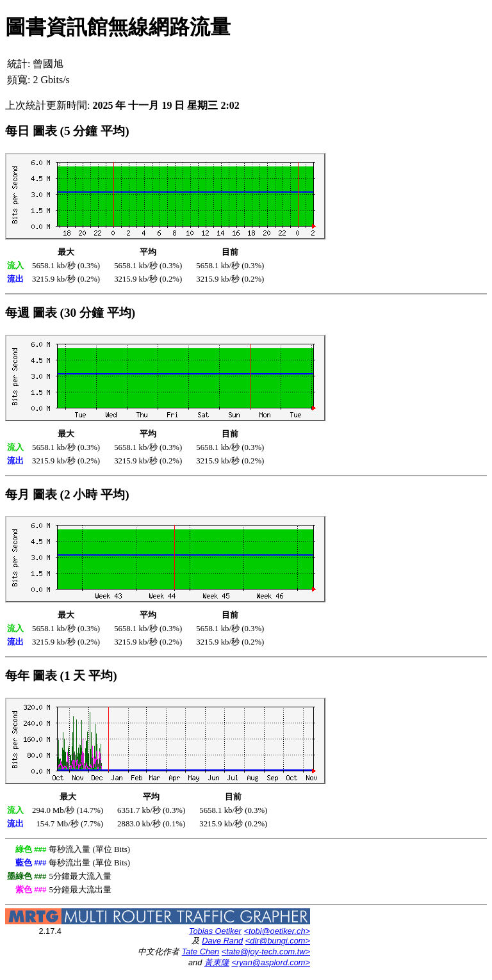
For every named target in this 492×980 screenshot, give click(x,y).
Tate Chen (201, 952)
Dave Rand (222, 941)
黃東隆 (217, 962)
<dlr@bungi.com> (278, 941)
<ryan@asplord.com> (271, 962)
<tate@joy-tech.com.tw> (266, 952)
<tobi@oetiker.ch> (277, 931)
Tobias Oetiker (215, 931)
